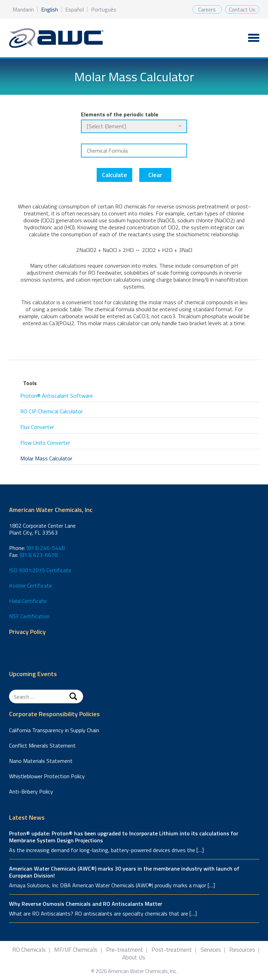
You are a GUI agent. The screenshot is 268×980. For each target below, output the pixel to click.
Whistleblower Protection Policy (47, 776)
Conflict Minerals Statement (42, 745)
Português (104, 9)
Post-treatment (172, 950)
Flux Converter (37, 427)
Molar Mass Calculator (46, 458)
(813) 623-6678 (39, 555)
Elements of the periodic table (120, 114)
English (50, 9)
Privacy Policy (27, 632)
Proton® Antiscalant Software (57, 396)
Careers (207, 9)
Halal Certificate (28, 601)
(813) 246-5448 (46, 548)
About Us (134, 958)
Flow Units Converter (45, 443)
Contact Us (242, 9)
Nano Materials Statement (41, 761)
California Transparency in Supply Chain (54, 730)
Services (211, 950)
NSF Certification (29, 616)
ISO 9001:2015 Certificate (40, 570)
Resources (242, 950)
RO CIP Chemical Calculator (51, 411)
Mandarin (23, 9)
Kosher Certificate (31, 585)
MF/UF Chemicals (76, 950)
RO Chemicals (29, 950)
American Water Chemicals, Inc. (56, 38)
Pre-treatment (125, 950)
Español (75, 9)
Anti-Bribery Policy (31, 791)
